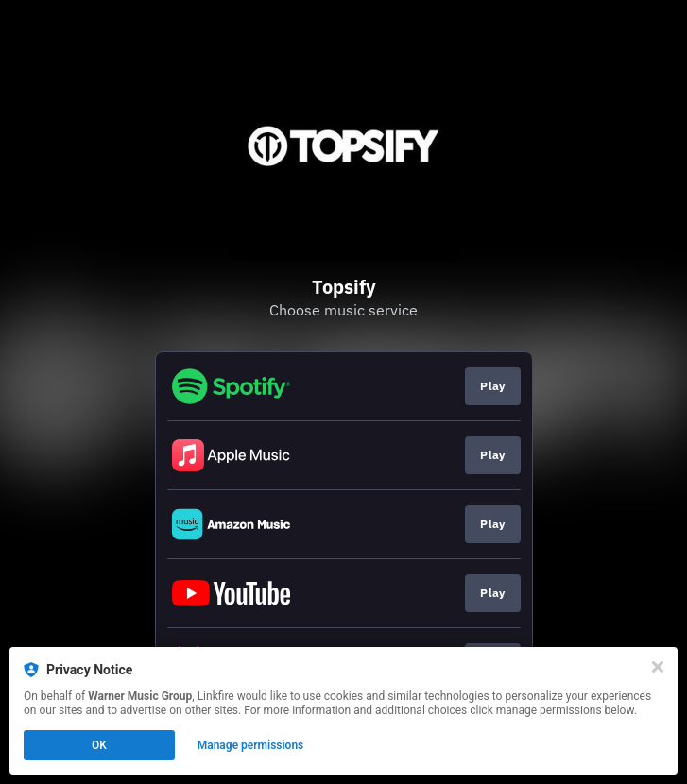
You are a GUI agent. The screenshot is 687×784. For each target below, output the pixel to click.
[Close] (658, 667)
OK (99, 745)
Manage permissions (251, 745)
